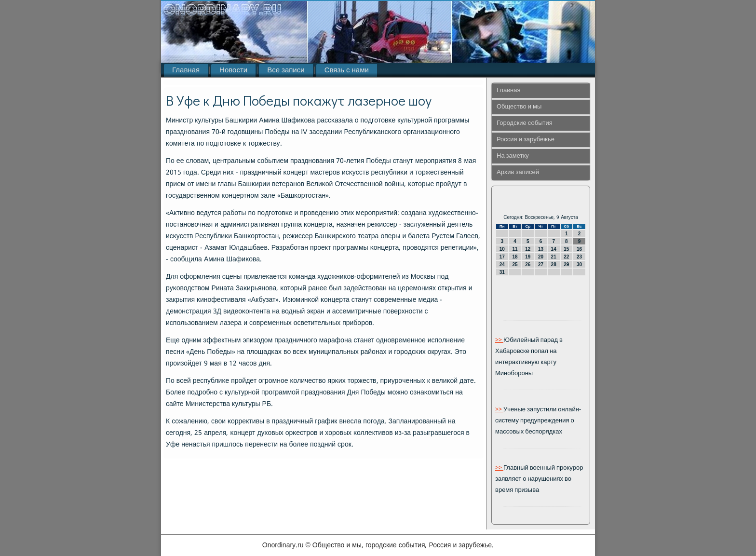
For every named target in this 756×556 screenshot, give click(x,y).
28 (554, 264)
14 (554, 249)
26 (528, 264)
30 (579, 264)
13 (541, 249)
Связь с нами (347, 70)
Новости (233, 70)
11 (515, 249)
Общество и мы (519, 107)
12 (528, 249)
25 (515, 264)
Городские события (525, 123)
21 (554, 257)
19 (528, 257)
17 (502, 257)
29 (566, 264)
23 (579, 257)
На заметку (513, 156)
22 (566, 257)
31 (502, 272)
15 (566, 249)
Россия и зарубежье (526, 140)
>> (499, 340)
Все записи (286, 70)
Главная (186, 70)
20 (541, 257)
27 (541, 264)
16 (579, 249)
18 (515, 257)
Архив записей (518, 172)
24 (502, 264)
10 (502, 249)
